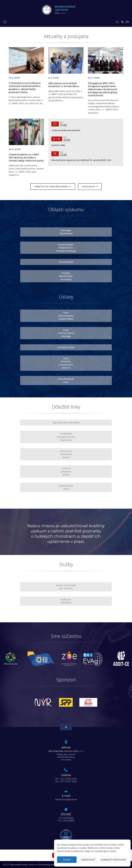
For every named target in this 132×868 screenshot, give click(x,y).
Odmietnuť (88, 860)
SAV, (67, 10)
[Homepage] (47, 10)
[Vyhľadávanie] (117, 21)
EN (127, 22)
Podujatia (91, 186)
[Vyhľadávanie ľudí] (123, 22)
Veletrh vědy (58, 145)
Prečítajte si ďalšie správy (52, 186)
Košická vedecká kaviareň (66, 130)
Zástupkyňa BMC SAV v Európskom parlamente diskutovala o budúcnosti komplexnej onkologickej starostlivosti (103, 89)
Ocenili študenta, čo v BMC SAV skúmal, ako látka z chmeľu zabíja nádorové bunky (26, 158)
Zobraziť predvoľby (113, 860)
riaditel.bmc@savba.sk (66, 799)
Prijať (67, 860)
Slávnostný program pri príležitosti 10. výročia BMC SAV (81, 160)
